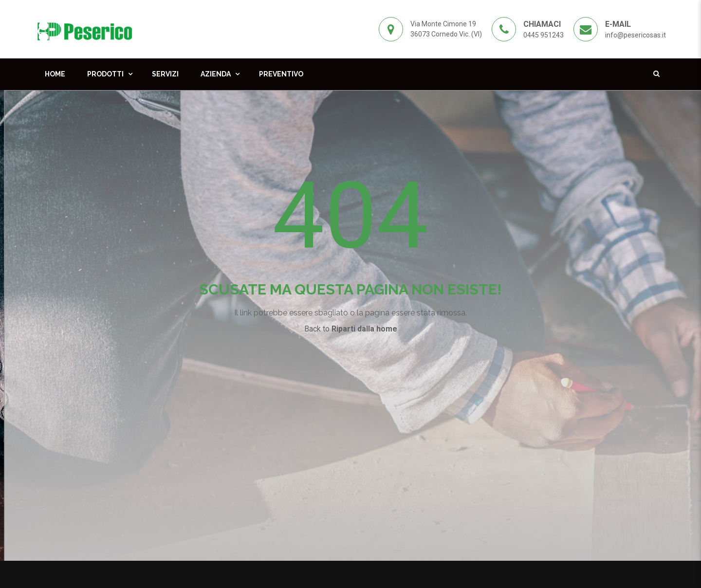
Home (55, 74)
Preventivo (281, 74)
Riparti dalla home (364, 329)
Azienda (216, 74)
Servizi (165, 74)
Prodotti (105, 74)
